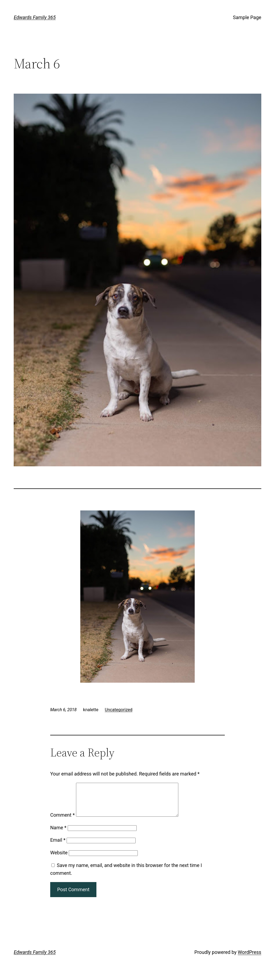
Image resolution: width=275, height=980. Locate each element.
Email (58, 846)
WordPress (249, 959)
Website (59, 859)
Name (58, 834)
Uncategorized (119, 710)
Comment (62, 821)
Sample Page (247, 17)
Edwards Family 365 (35, 17)
